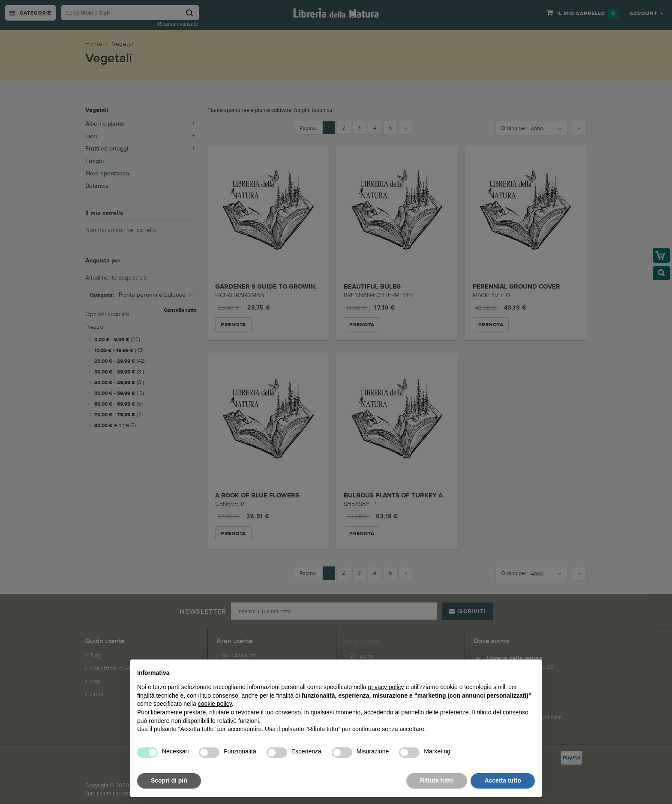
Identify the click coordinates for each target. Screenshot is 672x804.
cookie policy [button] (215, 704)
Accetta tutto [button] (503, 780)
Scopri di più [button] (169, 780)
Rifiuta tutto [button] (437, 780)
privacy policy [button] (386, 687)
